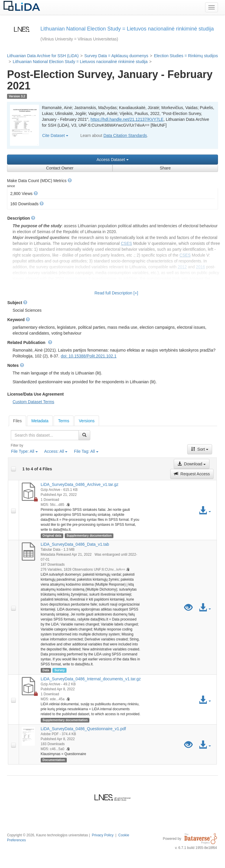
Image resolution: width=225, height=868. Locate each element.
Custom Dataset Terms (33, 402)
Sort (200, 449)
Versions (87, 421)
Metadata (40, 421)
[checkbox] (13, 469)
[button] (70, 180)
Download (192, 464)
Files (18, 421)
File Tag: (86, 451)
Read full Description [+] (116, 293)
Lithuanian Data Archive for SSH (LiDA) (43, 56)
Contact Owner (60, 168)
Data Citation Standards (125, 135)
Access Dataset (112, 160)
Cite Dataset (55, 135)
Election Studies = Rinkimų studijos (186, 56)
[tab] (18, 421)
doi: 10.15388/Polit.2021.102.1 (89, 356)
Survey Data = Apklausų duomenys (116, 56)
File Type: (24, 451)
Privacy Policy (103, 835)
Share (165, 168)
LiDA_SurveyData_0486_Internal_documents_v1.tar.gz (91, 679)
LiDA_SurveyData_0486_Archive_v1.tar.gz (80, 484)
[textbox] (45, 435)
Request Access (192, 474)
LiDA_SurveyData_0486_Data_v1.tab (75, 544)
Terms (64, 421)
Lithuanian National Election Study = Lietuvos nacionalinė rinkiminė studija (80, 62)
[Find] (84, 435)
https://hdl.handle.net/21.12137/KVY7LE (127, 119)
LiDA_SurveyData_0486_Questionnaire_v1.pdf (83, 729)
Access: (56, 451)
